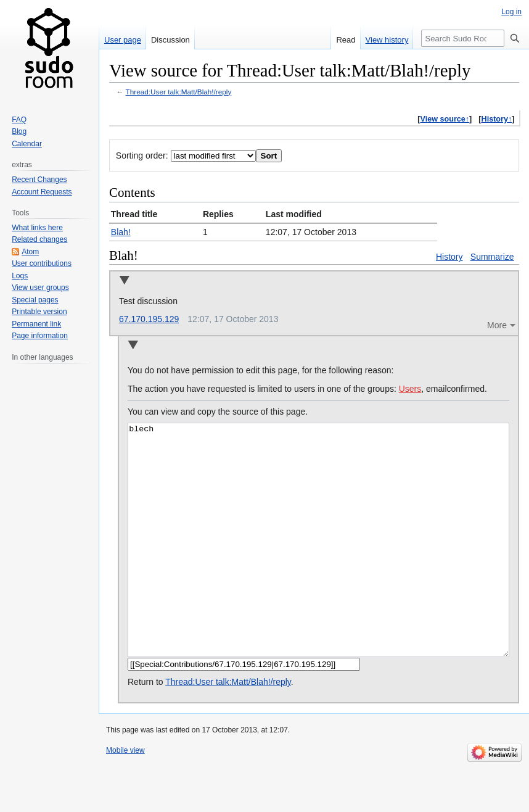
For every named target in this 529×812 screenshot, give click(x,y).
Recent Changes (39, 180)
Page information (40, 336)
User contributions (42, 263)
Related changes (39, 239)
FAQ (19, 120)
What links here (37, 228)
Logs (20, 276)
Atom (30, 252)
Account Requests (42, 192)
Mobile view (125, 797)
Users (410, 389)
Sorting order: (142, 155)
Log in (511, 12)
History (449, 257)
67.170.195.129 (149, 319)
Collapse (124, 281)
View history (387, 40)
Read (346, 40)
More (497, 325)
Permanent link (36, 324)
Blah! (121, 232)
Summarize (492, 257)
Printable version (39, 312)
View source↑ (445, 119)
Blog (19, 131)
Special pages (35, 300)
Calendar (27, 144)
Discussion (170, 40)
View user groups (40, 288)
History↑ (497, 119)
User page (123, 40)
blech (318, 563)
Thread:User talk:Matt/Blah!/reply (179, 92)
